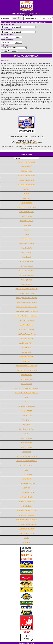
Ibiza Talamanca (26, 384)
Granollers (26, 194)
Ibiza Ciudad (26, 257)
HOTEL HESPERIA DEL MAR (26, 207)
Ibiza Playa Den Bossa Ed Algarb (26, 298)
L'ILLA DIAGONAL (26, 474)
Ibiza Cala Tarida (26, 253)
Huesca (26, 234)
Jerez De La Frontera (26, 465)
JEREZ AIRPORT (27, 411)
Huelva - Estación (26, 216)
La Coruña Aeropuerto (26, 502)
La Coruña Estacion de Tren (26, 511)
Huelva (26, 230)
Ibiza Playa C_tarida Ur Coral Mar (26, 289)
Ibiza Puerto (26, 361)
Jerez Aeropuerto (26, 438)
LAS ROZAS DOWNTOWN (26, 483)
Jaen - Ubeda (26, 425)
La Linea (26, 538)
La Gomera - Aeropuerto (26, 515)
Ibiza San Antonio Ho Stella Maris (26, 366)
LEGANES (26, 488)
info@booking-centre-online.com (26, 144)
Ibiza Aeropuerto (26, 239)
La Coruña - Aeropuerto (26, 493)
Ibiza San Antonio (26, 375)
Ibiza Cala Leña (26, 248)
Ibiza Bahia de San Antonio (26, 244)
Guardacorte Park (26, 203)
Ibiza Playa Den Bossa (26, 320)
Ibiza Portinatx (26, 348)
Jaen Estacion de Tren (26, 429)
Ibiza (26, 397)
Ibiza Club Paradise (26, 266)
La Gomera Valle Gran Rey (27, 533)
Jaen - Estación (26, 416)
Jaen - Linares (26, 420)
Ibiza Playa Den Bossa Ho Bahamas (26, 311)
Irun (26, 402)
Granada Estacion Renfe (26, 176)
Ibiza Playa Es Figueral (26, 330)
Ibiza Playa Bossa (26, 284)
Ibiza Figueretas (26, 280)
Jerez (26, 470)
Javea (26, 434)
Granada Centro (26, 167)
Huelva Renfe (26, 225)
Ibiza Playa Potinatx (26, 339)
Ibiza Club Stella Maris (26, 275)
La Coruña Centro (26, 506)
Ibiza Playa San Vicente (26, 343)
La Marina (26, 542)
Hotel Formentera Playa (26, 212)
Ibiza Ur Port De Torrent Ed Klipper (26, 388)
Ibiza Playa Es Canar (26, 325)
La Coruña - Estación (26, 497)
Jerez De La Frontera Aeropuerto (26, 456)
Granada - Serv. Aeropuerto (26, 162)
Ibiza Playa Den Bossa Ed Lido (26, 307)
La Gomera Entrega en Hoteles (26, 520)
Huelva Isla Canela (26, 221)
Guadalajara (26, 198)
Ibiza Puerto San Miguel (26, 357)
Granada (26, 189)
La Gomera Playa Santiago (26, 529)
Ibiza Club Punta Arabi (26, 271)
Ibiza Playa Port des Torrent (26, 334)
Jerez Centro (26, 452)
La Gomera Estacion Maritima (26, 524)
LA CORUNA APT (26, 479)
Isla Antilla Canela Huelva (26, 406)
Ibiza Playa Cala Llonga (26, 293)
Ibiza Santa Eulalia (26, 379)
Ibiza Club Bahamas (26, 262)
